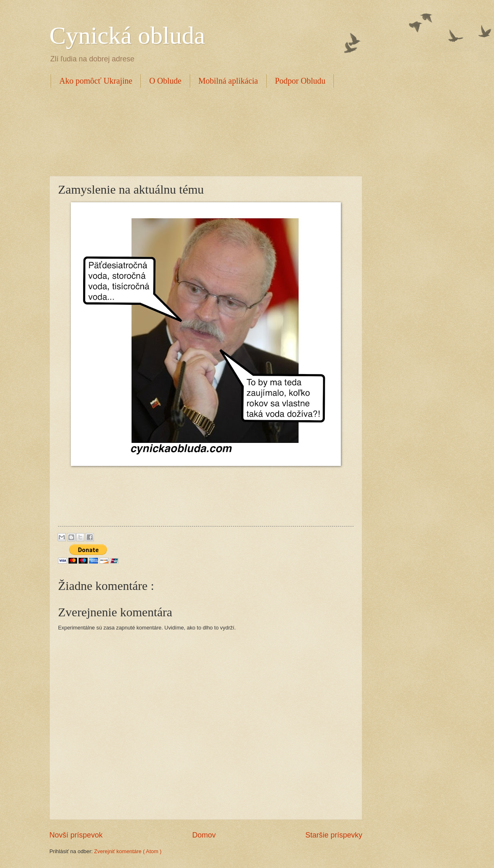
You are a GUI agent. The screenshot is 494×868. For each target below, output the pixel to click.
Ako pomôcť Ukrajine (96, 81)
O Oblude (165, 81)
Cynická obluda (127, 35)
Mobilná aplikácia (228, 81)
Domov (204, 835)
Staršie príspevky (334, 835)
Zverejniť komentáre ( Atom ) (128, 851)
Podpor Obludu (300, 81)
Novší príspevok (76, 835)
